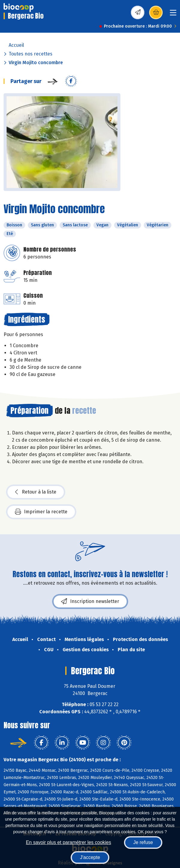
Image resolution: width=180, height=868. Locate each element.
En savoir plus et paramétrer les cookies (68, 842)
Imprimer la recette (41, 512)
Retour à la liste (36, 492)
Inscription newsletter (90, 601)
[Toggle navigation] (173, 15)
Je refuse (143, 842)
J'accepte (90, 857)
